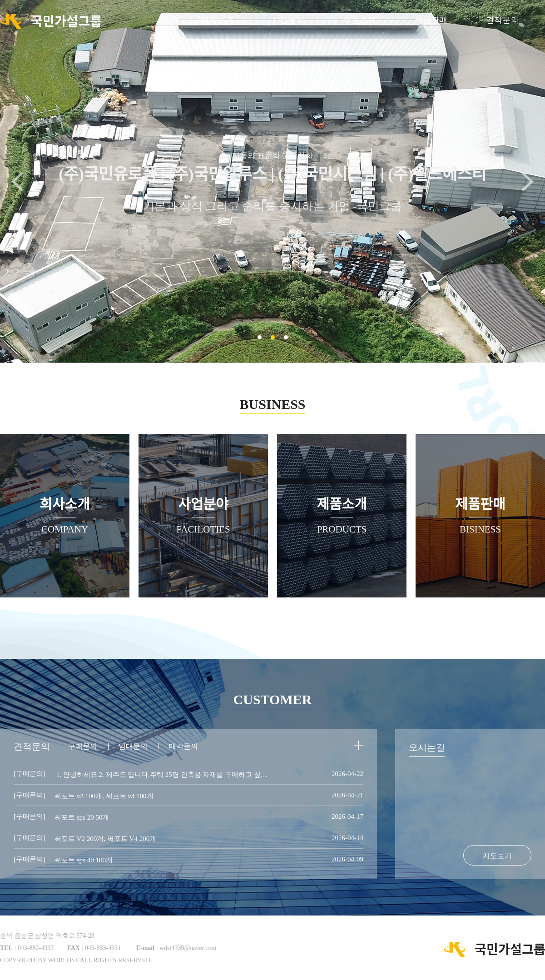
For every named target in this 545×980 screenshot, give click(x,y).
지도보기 (497, 856)
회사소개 (217, 20)
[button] (528, 182)
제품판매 (431, 20)
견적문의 (502, 20)
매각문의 (183, 746)
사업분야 (288, 20)
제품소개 (360, 20)
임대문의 (133, 746)
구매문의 (83, 746)
